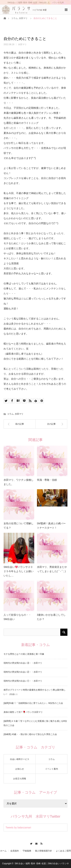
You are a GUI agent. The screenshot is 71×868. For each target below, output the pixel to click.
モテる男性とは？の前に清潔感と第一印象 (24, 654)
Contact (36, 843)
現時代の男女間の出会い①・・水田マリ (23, 681)
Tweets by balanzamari (18, 828)
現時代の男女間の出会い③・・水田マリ (23, 663)
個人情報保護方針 (44, 851)
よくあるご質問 (63, 851)
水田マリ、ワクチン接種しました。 (19, 482)
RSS (41, 843)
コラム (14, 18)
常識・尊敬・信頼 (47, 480)
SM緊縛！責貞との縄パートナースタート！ (51, 526)
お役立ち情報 (20, 779)
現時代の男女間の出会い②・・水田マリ (23, 672)
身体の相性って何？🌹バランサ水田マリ (23, 712)
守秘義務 (27, 851)
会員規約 (15, 851)
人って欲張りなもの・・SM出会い (17, 617)
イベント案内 (52, 769)
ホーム (3, 851)
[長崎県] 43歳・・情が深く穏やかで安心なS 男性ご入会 (30, 734)
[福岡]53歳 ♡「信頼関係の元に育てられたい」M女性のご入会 (33, 703)
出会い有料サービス (20, 759)
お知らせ (20, 769)
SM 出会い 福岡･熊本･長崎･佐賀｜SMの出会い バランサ (42, 864)
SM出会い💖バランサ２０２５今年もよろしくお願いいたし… (19, 571)
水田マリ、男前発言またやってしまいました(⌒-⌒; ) (52, 569)
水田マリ (23, 18)
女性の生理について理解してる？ (19, 526)
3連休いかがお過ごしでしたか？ (51, 617)
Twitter (30, 843)
